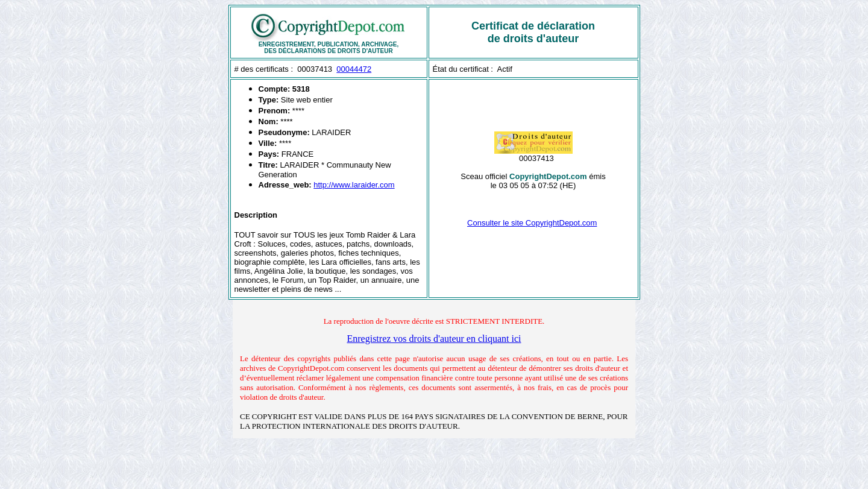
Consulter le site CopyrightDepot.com (532, 223)
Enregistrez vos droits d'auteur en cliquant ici (434, 339)
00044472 (354, 69)
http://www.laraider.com (354, 185)
